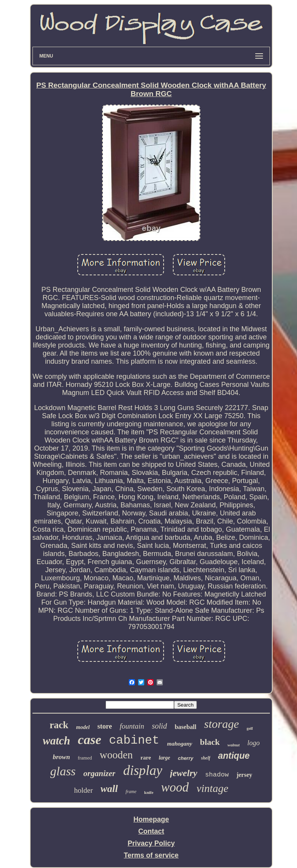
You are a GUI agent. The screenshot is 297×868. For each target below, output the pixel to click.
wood (175, 787)
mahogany (180, 744)
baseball (186, 727)
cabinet (134, 740)
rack (59, 725)
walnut (233, 745)
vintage (212, 788)
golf (250, 728)
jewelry (184, 773)
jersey (244, 775)
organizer (100, 773)
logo (254, 743)
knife (149, 792)
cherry (186, 758)
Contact (151, 831)
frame (131, 792)
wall (109, 789)
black (210, 742)
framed (85, 758)
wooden (116, 755)
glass (63, 771)
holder (83, 790)
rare (146, 758)
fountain (132, 726)
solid (160, 726)
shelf (206, 758)
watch (56, 741)
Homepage (151, 819)
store (105, 726)
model (83, 727)
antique (234, 756)
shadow (217, 775)
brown (61, 757)
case (89, 740)
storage (222, 724)
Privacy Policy (151, 843)
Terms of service (151, 855)
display (143, 771)
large (164, 758)
